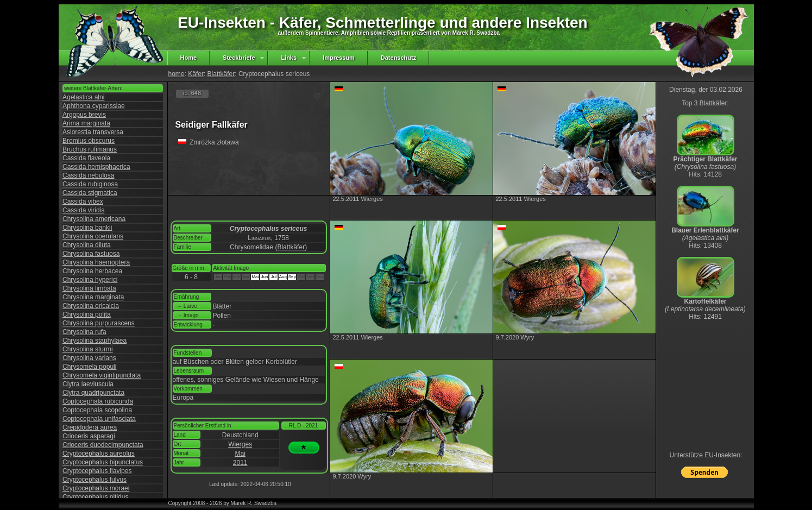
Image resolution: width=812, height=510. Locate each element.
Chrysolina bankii (87, 228)
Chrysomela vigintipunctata (102, 375)
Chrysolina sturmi (88, 349)
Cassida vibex (83, 202)
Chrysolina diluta (87, 245)
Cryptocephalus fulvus (95, 480)
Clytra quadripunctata (93, 393)
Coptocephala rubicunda (98, 401)
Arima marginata (86, 123)
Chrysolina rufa (84, 332)
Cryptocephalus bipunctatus (103, 462)
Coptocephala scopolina (97, 410)
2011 (240, 463)
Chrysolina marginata (93, 297)
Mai (240, 454)
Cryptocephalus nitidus (95, 497)
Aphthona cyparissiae (94, 106)
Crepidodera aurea (90, 427)
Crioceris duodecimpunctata (103, 445)
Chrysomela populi (89, 367)
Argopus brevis (84, 115)
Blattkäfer (221, 74)
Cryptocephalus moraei (96, 488)
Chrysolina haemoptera (96, 262)
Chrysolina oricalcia (91, 306)
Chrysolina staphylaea (95, 341)
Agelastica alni (83, 97)
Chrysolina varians (89, 358)
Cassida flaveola (86, 158)
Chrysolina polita (87, 314)
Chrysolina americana (94, 219)
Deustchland (240, 435)
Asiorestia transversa (93, 132)
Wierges (240, 444)
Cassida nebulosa (88, 175)
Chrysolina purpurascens (99, 323)
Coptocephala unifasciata (99, 419)
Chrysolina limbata (89, 288)
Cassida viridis (83, 210)
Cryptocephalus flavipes (97, 471)
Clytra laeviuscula (88, 384)
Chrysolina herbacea (92, 271)
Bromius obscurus (89, 141)
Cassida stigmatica (90, 193)
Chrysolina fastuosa (91, 254)
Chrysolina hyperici (90, 280)
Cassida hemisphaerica (96, 167)
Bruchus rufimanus (90, 149)
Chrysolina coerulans (93, 236)
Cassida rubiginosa (90, 184)
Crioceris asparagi (89, 436)
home (177, 74)
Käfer (196, 74)
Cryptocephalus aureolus (99, 454)
